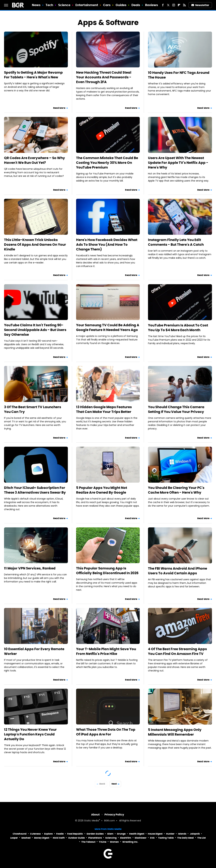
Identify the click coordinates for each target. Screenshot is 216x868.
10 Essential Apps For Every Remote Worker (34, 651)
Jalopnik (195, 834)
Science (64, 5)
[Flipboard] (179, 5)
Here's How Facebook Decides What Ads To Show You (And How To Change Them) (107, 245)
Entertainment (87, 5)
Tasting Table (166, 838)
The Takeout (88, 842)
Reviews (152, 5)
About (95, 815)
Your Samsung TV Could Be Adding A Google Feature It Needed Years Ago (108, 327)
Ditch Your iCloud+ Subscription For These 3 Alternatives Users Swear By (35, 490)
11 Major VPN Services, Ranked (30, 568)
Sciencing (111, 838)
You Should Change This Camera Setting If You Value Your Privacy (176, 409)
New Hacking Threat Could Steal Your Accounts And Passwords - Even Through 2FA (104, 77)
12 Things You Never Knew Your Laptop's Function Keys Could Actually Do (30, 734)
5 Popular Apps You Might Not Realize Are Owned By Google (102, 490)
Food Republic (75, 834)
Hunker (170, 834)
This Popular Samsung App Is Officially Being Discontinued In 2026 (107, 571)
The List (201, 838)
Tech (49, 5)
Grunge (121, 834)
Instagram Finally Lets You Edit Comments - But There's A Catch (176, 242)
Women (114, 842)
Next (114, 784)
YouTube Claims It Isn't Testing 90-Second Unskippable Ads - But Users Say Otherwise (35, 330)
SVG (152, 838)
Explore (48, 834)
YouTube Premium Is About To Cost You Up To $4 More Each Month (178, 328)
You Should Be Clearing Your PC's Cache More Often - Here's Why (176, 490)
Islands (182, 834)
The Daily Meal (185, 838)
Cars (107, 5)
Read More (59, 108)
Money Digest (42, 838)
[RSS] (184, 5)
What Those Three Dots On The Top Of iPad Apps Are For (106, 732)
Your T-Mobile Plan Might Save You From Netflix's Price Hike (106, 651)
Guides (121, 5)
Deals (136, 5)
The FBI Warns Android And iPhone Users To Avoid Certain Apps (178, 571)
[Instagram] (174, 5)
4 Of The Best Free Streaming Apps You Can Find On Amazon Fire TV (177, 651)
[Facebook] (163, 5)
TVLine (103, 842)
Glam (110, 834)
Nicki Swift (59, 838)
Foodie (60, 834)
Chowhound (20, 834)
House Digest (155, 834)
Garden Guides (95, 834)
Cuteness (35, 834)
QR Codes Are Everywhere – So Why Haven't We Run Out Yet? (35, 160)
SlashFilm (126, 838)
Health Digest (137, 834)
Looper (14, 838)
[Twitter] (168, 5)
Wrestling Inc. (130, 842)
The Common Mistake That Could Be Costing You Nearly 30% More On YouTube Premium (107, 163)
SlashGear (141, 838)
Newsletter (200, 5)
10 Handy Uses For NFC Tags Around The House (179, 75)
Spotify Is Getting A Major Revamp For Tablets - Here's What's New (33, 75)
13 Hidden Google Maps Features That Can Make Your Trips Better (104, 409)
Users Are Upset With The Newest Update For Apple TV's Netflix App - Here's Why (178, 163)
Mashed (26, 838)
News (36, 5)
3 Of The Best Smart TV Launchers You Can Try (33, 409)
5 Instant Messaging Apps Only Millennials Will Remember (175, 732)
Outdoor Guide (76, 838)
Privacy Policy (114, 815)
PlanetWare (95, 838)
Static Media (92, 821)
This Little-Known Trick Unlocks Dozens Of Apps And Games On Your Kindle (35, 245)
